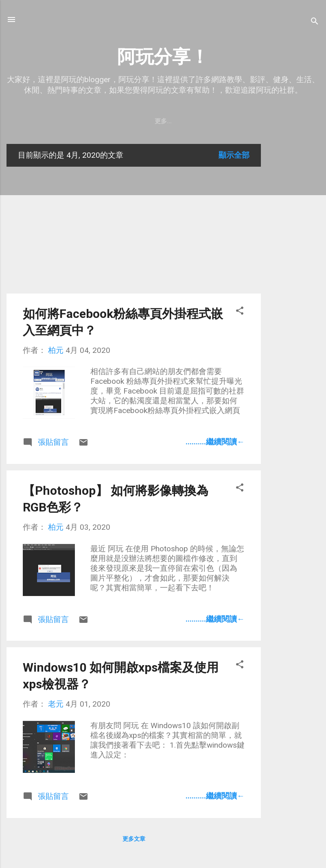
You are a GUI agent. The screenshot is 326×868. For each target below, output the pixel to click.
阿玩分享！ (163, 57)
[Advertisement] (293, 266)
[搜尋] (315, 22)
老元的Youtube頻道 (127, 121)
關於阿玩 (70, 121)
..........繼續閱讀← (215, 442)
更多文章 (134, 839)
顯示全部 (234, 155)
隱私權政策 (187, 121)
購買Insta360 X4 (243, 121)
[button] (240, 312)
